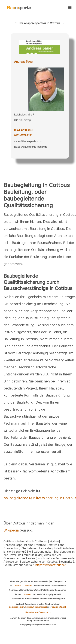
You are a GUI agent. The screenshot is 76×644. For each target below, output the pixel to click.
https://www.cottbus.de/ (50, 565)
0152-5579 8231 (23, 136)
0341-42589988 (23, 130)
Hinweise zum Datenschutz (38, 612)
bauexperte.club (59, 607)
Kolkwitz (28, 586)
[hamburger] (70, 8)
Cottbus (17, 586)
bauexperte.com (16, 607)
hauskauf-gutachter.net (36, 607)
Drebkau (27, 594)
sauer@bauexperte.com (28, 141)
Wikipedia (12, 530)
